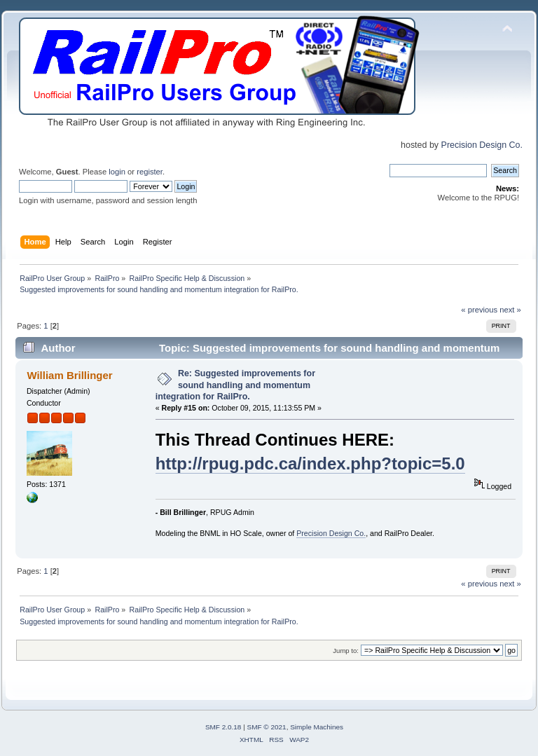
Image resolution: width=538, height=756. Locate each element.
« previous (479, 310)
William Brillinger (69, 375)
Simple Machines (317, 727)
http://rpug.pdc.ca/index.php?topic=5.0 (310, 463)
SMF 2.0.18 (223, 727)
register (150, 172)
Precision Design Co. (482, 145)
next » (510, 310)
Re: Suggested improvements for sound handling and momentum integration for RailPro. (235, 385)
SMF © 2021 (267, 727)
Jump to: (346, 651)
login (117, 172)
